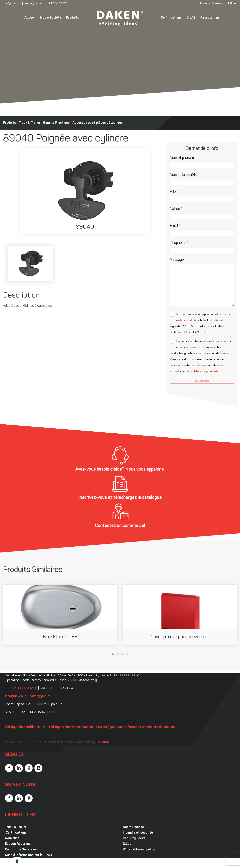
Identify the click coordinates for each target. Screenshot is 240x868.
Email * (175, 226)
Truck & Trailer (30, 123)
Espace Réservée (18, 844)
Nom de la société (184, 175)
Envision (102, 742)
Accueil (30, 18)
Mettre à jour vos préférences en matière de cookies (136, 727)
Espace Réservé (211, 3)
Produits (73, 18)
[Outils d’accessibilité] (17, 861)
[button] (113, 654)
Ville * (174, 192)
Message (177, 260)
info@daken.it (12, 3)
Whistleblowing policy (139, 850)
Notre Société (51, 18)
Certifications (171, 18)
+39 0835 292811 (55, 3)
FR (230, 3)
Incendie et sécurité (138, 833)
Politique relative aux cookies (71, 727)
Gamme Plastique (56, 123)
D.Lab (127, 844)
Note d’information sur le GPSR (29, 855)
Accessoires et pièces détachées (98, 123)
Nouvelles (12, 838)
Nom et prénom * (183, 158)
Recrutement (210, 18)
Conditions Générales (21, 850)
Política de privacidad (205, 372)
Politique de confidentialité (25, 727)
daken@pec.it (33, 3)
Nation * (176, 209)
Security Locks (134, 838)
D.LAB (191, 18)
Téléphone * (179, 243)
